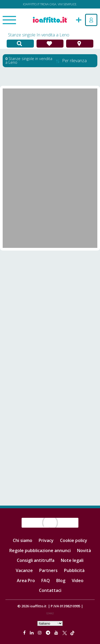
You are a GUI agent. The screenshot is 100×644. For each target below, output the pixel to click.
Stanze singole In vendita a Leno (39, 35)
